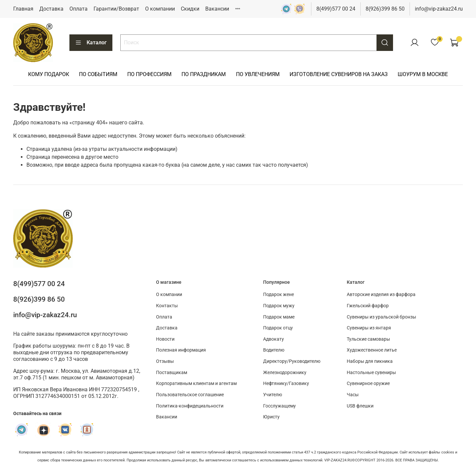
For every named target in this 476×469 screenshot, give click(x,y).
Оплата (79, 9)
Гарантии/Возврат (116, 9)
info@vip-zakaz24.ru (439, 9)
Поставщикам (172, 373)
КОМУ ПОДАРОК (49, 74)
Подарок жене (278, 295)
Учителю (273, 395)
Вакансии (217, 9)
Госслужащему (279, 406)
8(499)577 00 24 (336, 9)
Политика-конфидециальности (190, 406)
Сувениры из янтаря (369, 328)
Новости (165, 339)
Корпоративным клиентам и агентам (196, 384)
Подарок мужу (279, 306)
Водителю (274, 350)
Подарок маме (279, 317)
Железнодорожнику (285, 373)
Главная (23, 9)
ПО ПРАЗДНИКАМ (204, 74)
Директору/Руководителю (292, 361)
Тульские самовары (368, 339)
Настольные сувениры (371, 373)
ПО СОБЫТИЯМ (98, 74)
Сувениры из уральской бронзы (381, 317)
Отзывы (165, 361)
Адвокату (274, 339)
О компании (160, 9)
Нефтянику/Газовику (286, 384)
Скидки (190, 9)
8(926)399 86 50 (385, 9)
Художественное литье (372, 350)
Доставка (51, 9)
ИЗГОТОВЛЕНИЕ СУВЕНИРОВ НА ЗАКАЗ (339, 74)
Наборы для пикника (370, 361)
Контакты (167, 306)
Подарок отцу (278, 328)
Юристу (271, 417)
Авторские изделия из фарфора (381, 295)
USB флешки (360, 406)
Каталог (91, 43)
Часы (353, 395)
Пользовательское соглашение (190, 395)
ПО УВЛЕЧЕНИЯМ (258, 74)
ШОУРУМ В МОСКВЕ (423, 74)
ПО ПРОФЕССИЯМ (149, 74)
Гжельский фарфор (368, 306)
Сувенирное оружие (368, 384)
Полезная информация (181, 350)
